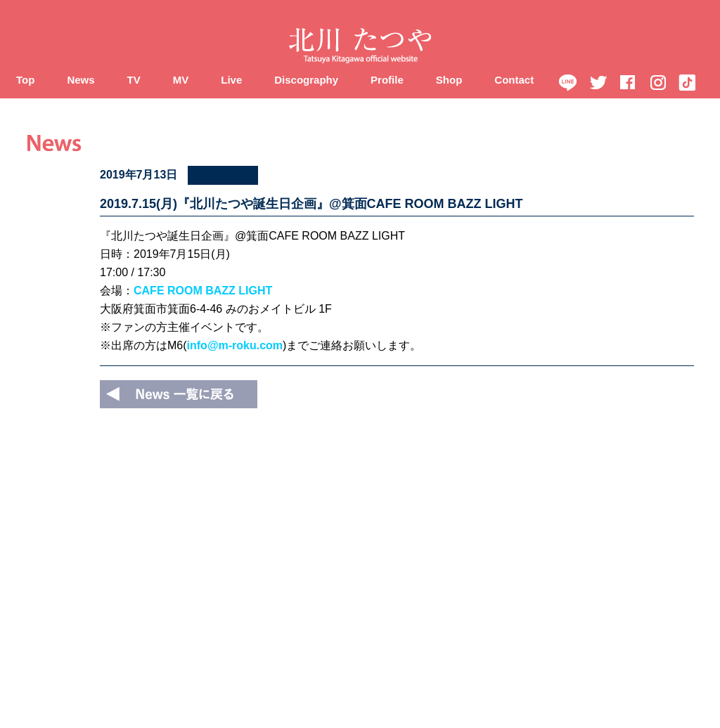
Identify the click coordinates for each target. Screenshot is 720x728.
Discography (306, 80)
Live (231, 80)
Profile (387, 80)
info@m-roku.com (235, 345)
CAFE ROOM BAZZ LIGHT (203, 291)
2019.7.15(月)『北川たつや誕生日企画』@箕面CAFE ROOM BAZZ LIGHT (311, 204)
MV (181, 80)
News (81, 80)
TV (134, 80)
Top (25, 80)
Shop (449, 80)
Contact (514, 80)
